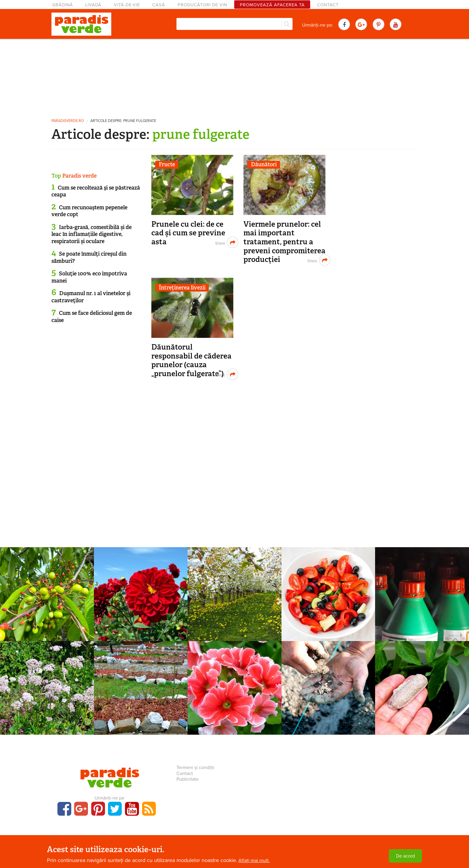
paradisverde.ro (68, 121)
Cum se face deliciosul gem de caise (92, 316)
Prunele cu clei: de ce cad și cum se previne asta (188, 233)
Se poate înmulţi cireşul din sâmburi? (89, 257)
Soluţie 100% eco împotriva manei (89, 277)
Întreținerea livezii (182, 288)
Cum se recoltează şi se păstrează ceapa (96, 191)
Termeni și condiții (195, 768)
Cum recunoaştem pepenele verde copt (89, 211)
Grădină (63, 5)
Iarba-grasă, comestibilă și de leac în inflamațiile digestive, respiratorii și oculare (92, 234)
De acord (405, 856)
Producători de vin (202, 5)
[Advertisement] (234, 76)
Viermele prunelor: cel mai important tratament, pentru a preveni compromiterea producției (284, 242)
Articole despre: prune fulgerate (123, 121)
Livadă (93, 5)
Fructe (167, 164)
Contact (328, 5)
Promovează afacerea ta (272, 5)
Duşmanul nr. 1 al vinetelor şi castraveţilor (91, 297)
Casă (159, 5)
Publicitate (188, 779)
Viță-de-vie (127, 5)
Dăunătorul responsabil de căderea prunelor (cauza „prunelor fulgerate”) (191, 360)
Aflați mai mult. (254, 861)
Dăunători (264, 164)
